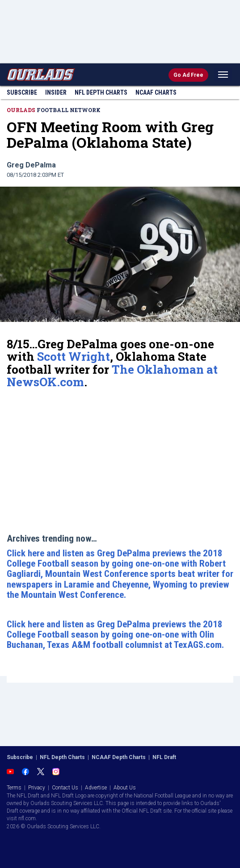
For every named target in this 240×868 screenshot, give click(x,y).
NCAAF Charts (156, 92)
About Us (125, 788)
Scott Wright (74, 356)
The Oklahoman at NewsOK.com (112, 376)
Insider (56, 92)
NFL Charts (101, 92)
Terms (14, 788)
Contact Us (65, 788)
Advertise (96, 788)
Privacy (37, 788)
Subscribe (22, 92)
